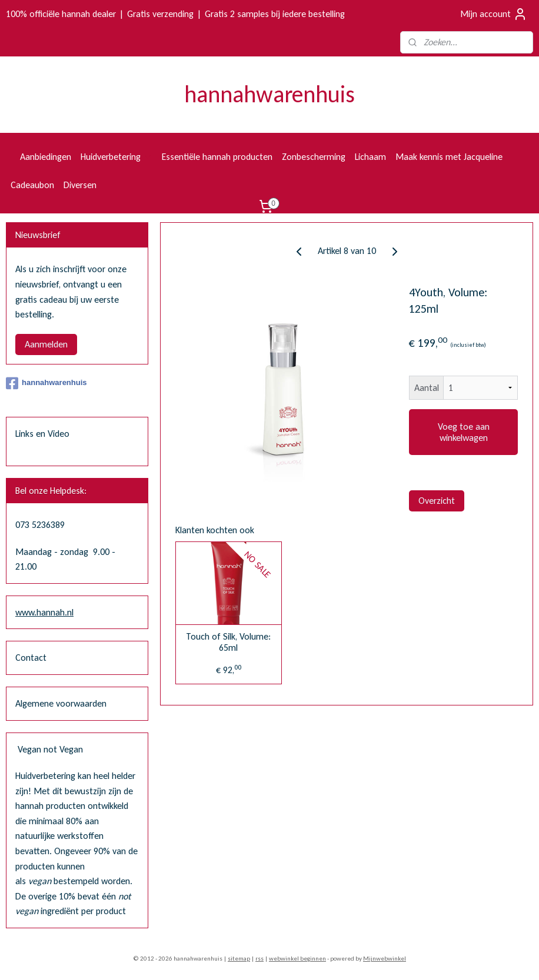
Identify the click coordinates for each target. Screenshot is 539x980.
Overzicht (437, 501)
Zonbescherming (314, 157)
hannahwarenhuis (46, 383)
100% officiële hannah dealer (61, 14)
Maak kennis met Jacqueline (449, 157)
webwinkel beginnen (297, 959)
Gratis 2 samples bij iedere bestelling (275, 14)
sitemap (239, 959)
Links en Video (42, 434)
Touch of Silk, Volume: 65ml (228, 642)
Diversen (80, 185)
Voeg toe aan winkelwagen (463, 432)
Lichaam (370, 157)
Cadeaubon (32, 185)
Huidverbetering (117, 157)
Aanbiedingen (46, 157)
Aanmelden (46, 344)
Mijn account (494, 14)
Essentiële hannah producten (217, 157)
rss (259, 959)
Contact (31, 658)
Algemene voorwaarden (61, 703)
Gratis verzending (160, 14)
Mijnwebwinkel (385, 959)
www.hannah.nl (44, 612)
